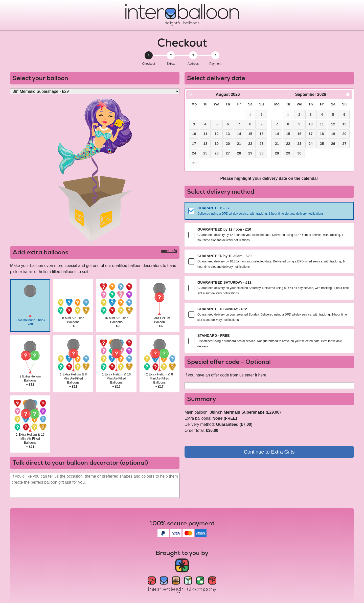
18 (205, 144)
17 (194, 144)
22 (250, 144)
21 (239, 144)
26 (217, 153)
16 (262, 134)
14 (239, 134)
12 (217, 134)
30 (262, 153)
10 (194, 134)
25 (205, 153)
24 (194, 153)
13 (228, 134)
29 (250, 153)
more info (169, 251)
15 (250, 134)
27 (228, 153)
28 (239, 153)
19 (217, 144)
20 (228, 144)
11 (205, 134)
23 (262, 144)
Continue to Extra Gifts (269, 452)
